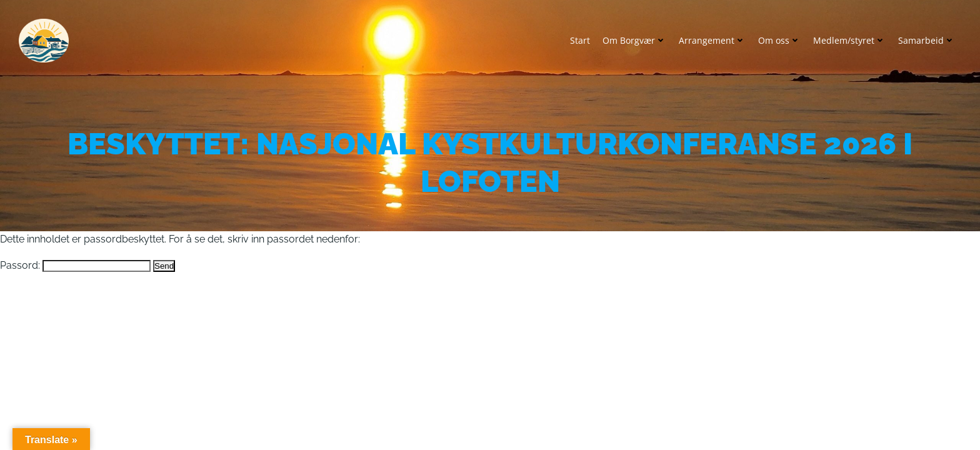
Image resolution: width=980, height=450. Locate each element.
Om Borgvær (634, 40)
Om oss (779, 40)
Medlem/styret (849, 40)
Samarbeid (927, 40)
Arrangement (712, 40)
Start (580, 40)
